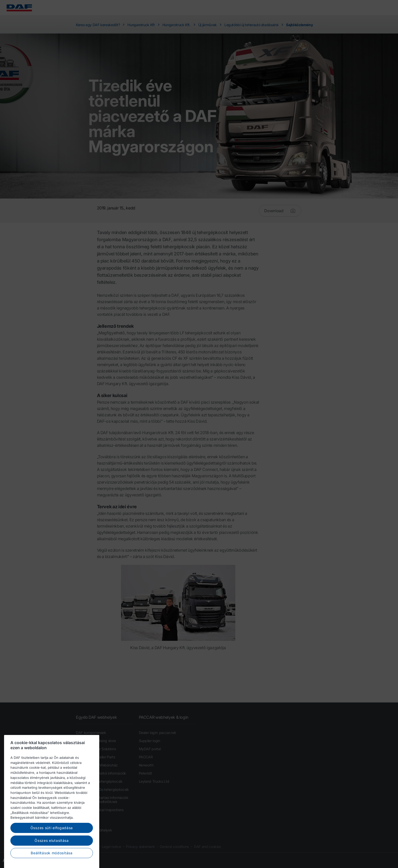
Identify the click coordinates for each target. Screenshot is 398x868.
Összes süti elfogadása (52, 844)
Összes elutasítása (52, 856)
